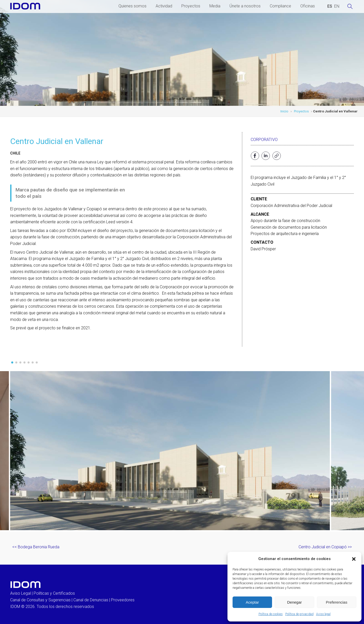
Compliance (280, 6)
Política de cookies (271, 614)
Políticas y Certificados (54, 593)
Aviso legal (323, 614)
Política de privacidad (299, 614)
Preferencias (336, 602)
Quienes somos (132, 6)
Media (215, 6)
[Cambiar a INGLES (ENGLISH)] (337, 6)
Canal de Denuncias (91, 600)
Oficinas (308, 6)
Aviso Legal (21, 593)
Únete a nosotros (245, 6)
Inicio (284, 111)
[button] (354, 559)
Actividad (164, 6)
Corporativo (264, 140)
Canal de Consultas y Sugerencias (40, 600)
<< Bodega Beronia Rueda (36, 547)
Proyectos (191, 6)
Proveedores (123, 600)
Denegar (294, 602)
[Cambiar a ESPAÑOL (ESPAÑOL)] (330, 6)
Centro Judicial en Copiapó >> (325, 547)
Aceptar (252, 602)
